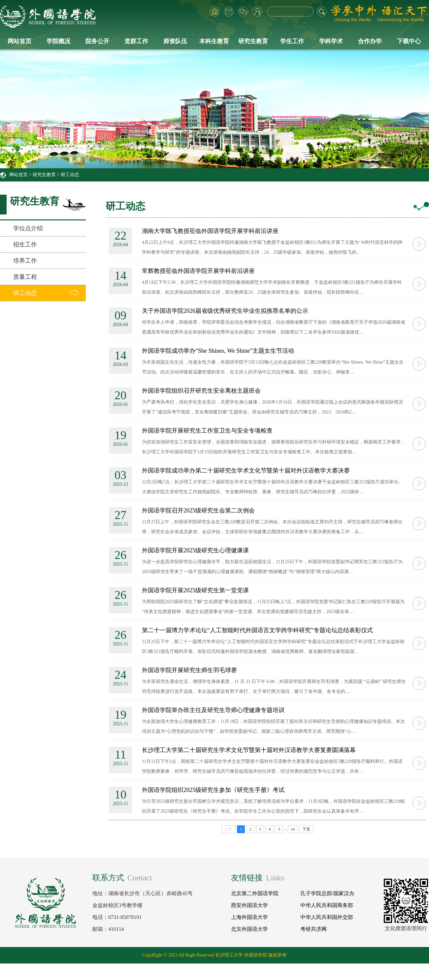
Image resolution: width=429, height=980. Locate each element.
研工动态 (70, 175)
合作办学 (370, 41)
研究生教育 (253, 41)
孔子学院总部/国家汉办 (327, 893)
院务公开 (97, 41)
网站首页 (19, 41)
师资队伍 (175, 41)
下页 (306, 829)
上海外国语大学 (249, 917)
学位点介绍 (28, 228)
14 (293, 829)
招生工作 (25, 245)
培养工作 (25, 261)
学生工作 (292, 41)
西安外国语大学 (249, 905)
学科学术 (331, 41)
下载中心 (409, 41)
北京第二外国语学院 (255, 893)
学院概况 (58, 41)
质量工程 (25, 277)
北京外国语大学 (249, 929)
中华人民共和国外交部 (327, 917)
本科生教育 (214, 41)
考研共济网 (313, 929)
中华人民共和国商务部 (327, 905)
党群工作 (136, 41)
